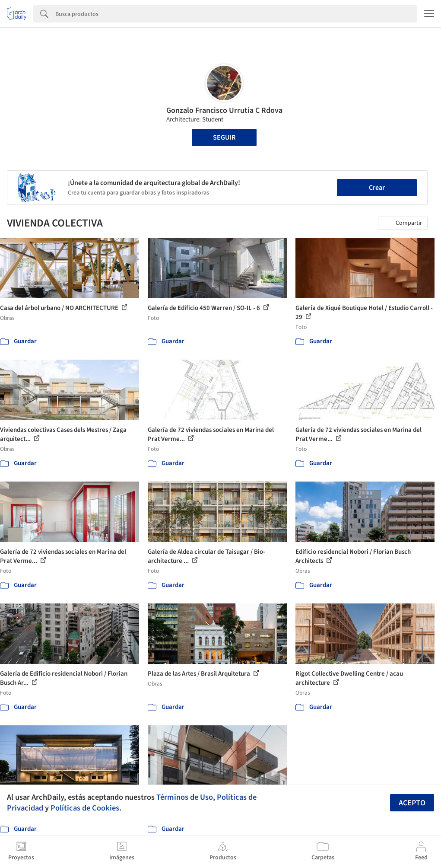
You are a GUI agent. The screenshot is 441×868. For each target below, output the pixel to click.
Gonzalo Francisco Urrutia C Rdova (224, 110)
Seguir (224, 137)
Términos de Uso (185, 797)
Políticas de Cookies (85, 808)
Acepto (412, 803)
